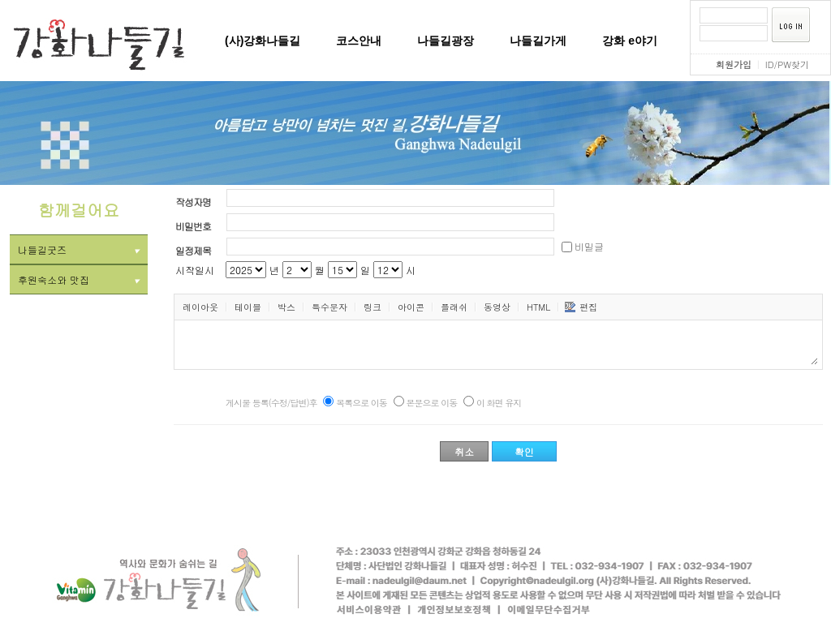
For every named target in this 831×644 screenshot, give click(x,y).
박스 (286, 307)
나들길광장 (446, 41)
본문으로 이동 (432, 403)
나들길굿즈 (79, 249)
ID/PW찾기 (787, 64)
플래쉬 (454, 307)
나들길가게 (538, 41)
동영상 (497, 307)
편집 (581, 307)
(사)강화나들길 (263, 41)
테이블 (248, 307)
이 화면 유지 (499, 403)
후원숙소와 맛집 (79, 279)
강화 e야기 (630, 41)
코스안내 (359, 41)
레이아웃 (200, 307)
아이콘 (411, 307)
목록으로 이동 (362, 403)
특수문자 (329, 307)
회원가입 (734, 64)
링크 (372, 307)
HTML (538, 307)
